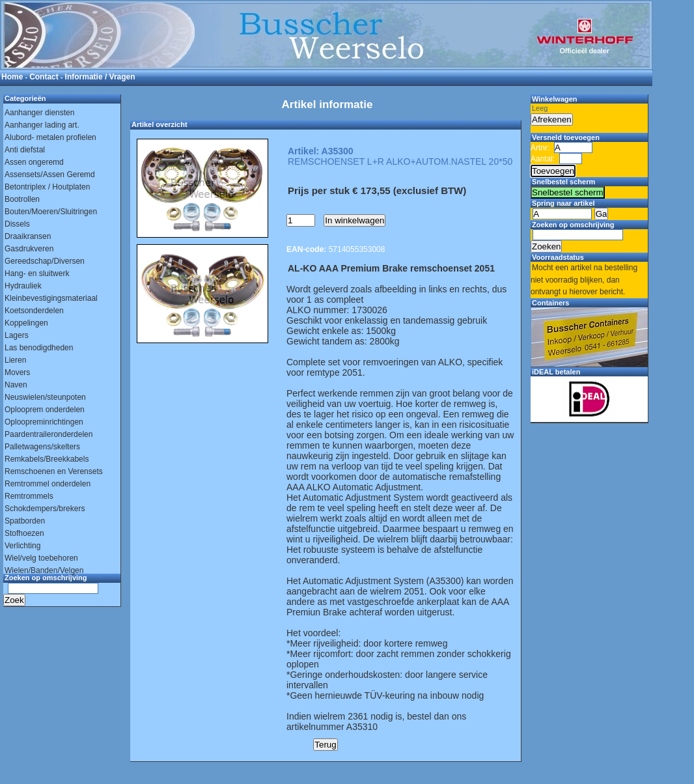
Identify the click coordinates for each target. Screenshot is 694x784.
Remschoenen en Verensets (54, 471)
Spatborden (25, 521)
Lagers (17, 335)
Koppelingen (26, 323)
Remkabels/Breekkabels (47, 459)
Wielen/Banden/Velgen (44, 570)
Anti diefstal (25, 150)
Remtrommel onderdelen (48, 484)
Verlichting (22, 546)
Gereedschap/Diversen (45, 261)
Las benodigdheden (39, 348)
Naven (16, 385)
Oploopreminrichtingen (44, 422)
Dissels (17, 224)
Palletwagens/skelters (42, 447)
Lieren (15, 360)
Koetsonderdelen (34, 311)
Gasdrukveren (29, 249)
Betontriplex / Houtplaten (47, 187)
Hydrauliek (23, 286)
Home (12, 77)
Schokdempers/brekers (45, 509)
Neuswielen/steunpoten (45, 397)
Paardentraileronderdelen (49, 434)
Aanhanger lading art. (42, 125)
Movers (17, 372)
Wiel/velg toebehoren (41, 558)
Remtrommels (29, 496)
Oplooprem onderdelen (45, 410)
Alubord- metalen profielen (50, 137)
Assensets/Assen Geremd (50, 175)
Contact (44, 77)
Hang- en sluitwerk (37, 273)
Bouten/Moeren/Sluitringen (51, 212)
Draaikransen (28, 236)
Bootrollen (22, 199)
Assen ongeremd (34, 162)
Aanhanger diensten (39, 113)
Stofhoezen (24, 533)
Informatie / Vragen (100, 77)
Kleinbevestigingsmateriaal (51, 298)
